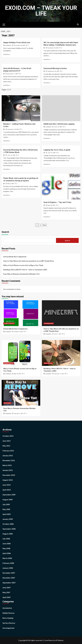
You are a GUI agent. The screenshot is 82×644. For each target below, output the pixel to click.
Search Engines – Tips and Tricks (57, 202)
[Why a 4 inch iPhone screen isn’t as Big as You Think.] (21, 353)
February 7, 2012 (19, 414)
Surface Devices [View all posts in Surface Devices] (9, 323)
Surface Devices (9, 623)
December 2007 (9, 573)
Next (45, 225)
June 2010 (7, 485)
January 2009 (8, 519)
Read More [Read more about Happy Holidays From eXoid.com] (7, 54)
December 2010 (9, 475)
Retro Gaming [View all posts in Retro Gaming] (48, 363)
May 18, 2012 (17, 374)
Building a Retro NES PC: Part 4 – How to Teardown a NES (25, 270)
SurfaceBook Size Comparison (15, 257)
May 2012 (6, 446)
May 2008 (6, 548)
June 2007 (7, 588)
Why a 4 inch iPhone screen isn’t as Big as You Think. (23, 265)
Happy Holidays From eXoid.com (17, 43)
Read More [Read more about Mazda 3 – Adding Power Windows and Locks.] (7, 141)
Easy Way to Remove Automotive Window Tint (21, 274)
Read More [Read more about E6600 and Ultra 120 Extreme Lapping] (47, 138)
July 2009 (6, 504)
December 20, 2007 (20, 45)
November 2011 (9, 460)
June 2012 (7, 441)
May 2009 (6, 509)
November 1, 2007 (13, 74)
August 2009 (8, 500)
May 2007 (6, 592)
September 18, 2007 (13, 129)
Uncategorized (8, 628)
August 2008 (8, 534)
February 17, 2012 (59, 374)
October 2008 (8, 524)
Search (5, 232)
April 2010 (7, 490)
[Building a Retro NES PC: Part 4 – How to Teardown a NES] (61, 353)
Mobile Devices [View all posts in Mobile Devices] (9, 363)
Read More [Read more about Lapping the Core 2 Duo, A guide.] (47, 164)
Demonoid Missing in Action (55, 68)
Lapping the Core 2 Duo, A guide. (57, 150)
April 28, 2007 (51, 205)
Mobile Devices (9, 613)
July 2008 (6, 539)
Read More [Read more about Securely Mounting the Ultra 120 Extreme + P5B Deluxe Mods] (7, 169)
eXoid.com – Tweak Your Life (41, 11)
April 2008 (7, 553)
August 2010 (8, 480)
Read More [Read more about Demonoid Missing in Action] (47, 83)
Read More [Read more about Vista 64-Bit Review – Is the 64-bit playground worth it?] (7, 85)
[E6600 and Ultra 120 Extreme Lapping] (61, 108)
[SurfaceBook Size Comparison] (21, 313)
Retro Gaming (8, 618)
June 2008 (7, 544)
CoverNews (48, 640)
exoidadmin (8, 45)
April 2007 (7, 597)
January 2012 (8, 456)
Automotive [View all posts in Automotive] (7, 403)
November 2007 (9, 578)
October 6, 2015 (18, 332)
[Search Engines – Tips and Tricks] (61, 187)
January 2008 (8, 568)
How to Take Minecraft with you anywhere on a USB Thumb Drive (29, 261)
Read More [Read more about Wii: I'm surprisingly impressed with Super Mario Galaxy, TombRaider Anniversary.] (47, 59)
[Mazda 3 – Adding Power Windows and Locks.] (21, 108)
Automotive (7, 608)
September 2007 (9, 583)
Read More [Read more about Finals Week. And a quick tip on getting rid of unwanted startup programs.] (7, 195)
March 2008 (7, 558)
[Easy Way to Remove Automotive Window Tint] (21, 393)
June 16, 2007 (58, 127)
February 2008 (8, 563)
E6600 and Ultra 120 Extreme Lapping (59, 124)
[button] (4, 24)
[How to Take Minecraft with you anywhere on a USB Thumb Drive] (61, 313)
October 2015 (8, 436)
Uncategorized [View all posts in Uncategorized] (49, 323)
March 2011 (7, 465)
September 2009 (9, 495)
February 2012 (8, 451)
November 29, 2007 (53, 48)
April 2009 (7, 514)
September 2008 (9, 529)
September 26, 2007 (53, 71)
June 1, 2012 (58, 334)
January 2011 (8, 470)
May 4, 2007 (11, 184)
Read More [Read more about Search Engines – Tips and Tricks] (47, 217)
